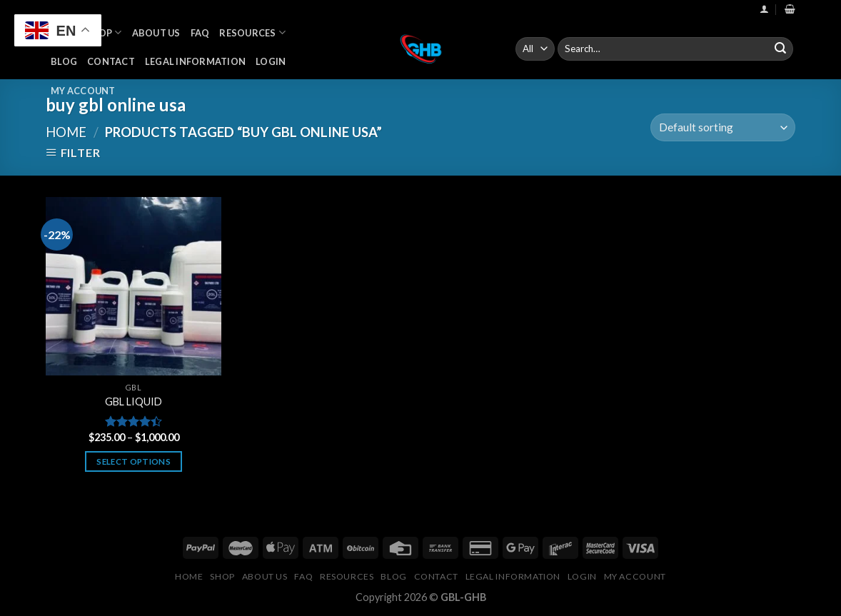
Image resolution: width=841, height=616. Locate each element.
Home (66, 132)
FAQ (200, 33)
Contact (111, 61)
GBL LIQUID (134, 402)
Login (271, 61)
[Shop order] (723, 127)
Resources (252, 32)
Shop (103, 32)
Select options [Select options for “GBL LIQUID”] (134, 461)
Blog (64, 61)
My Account (83, 91)
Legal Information (195, 61)
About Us (156, 33)
